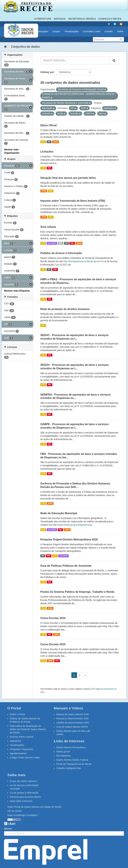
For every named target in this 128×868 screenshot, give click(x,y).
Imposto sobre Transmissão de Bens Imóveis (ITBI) (73, 201)
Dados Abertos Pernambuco (71, 747)
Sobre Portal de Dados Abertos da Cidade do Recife (34, 807)
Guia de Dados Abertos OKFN (72, 727)
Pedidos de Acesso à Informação (61, 253)
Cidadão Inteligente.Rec (69, 768)
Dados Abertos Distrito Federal (72, 760)
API (93, 689)
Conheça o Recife (110, 19)
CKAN (10, 824)
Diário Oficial (49, 125)
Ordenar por (47, 72)
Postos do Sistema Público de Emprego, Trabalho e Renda (77, 592)
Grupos (56, 31)
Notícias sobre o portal (21, 737)
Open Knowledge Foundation (22, 815)
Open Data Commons (21, 801)
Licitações (47, 152)
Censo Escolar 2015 (53, 644)
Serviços (60, 19)
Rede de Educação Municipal (59, 513)
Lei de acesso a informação (24, 793)
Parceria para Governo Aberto (25, 797)
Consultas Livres (92, 31)
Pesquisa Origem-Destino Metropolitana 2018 (69, 539)
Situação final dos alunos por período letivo (68, 178)
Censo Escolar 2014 (53, 618)
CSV (43, 142)
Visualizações (72, 31)
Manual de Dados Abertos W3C (73, 714)
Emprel (46, 852)
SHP (60, 243)
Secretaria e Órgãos (82, 19)
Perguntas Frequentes (21, 749)
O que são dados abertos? (24, 781)
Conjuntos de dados (25, 47)
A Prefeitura (43, 19)
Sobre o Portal (17, 714)
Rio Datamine (63, 756)
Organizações (41, 31)
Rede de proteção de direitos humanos (65, 309)
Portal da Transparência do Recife (74, 764)
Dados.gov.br (63, 752)
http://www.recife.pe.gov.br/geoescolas (72, 525)
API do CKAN (14, 811)
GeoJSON (52, 243)
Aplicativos (15, 741)
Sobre (120, 31)
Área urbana (48, 227)
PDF (49, 168)
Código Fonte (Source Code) (25, 758)
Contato (109, 31)
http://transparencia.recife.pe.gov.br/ (82, 261)
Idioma (8, 829)
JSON (56, 142)
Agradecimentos (18, 753)
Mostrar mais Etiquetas (17, 291)
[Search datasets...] (75, 60)
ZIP (49, 142)
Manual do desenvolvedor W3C (73, 718)
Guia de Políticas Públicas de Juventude (66, 566)
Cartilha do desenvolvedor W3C (73, 723)
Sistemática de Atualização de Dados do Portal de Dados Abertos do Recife (28, 729)
